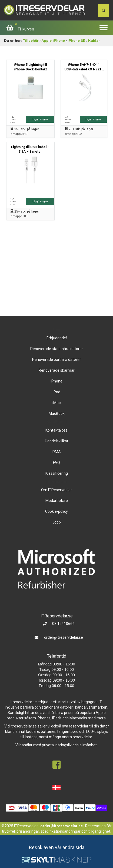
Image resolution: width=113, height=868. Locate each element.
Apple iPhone (53, 41)
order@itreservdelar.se (64, 637)
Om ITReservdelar (57, 490)
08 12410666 (63, 624)
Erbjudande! (57, 338)
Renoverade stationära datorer (57, 349)
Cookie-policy (57, 511)
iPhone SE (77, 41)
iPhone (57, 381)
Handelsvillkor (57, 441)
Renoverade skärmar (57, 370)
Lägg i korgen (40, 119)
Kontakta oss (57, 430)
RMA (57, 452)
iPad (57, 392)
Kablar (94, 41)
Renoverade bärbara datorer (57, 360)
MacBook (57, 414)
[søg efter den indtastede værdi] (104, 11)
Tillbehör (31, 41)
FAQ (57, 463)
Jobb (57, 522)
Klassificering (57, 473)
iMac (57, 403)
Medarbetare (57, 501)
